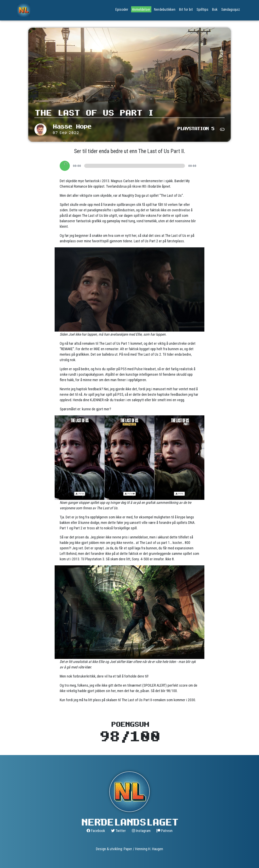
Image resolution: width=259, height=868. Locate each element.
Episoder (122, 9)
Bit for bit (186, 9)
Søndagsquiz (231, 9)
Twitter (118, 831)
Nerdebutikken (165, 9)
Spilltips (202, 9)
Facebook (96, 831)
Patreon (165, 831)
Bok (215, 9)
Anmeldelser (141, 9)
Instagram (141, 831)
